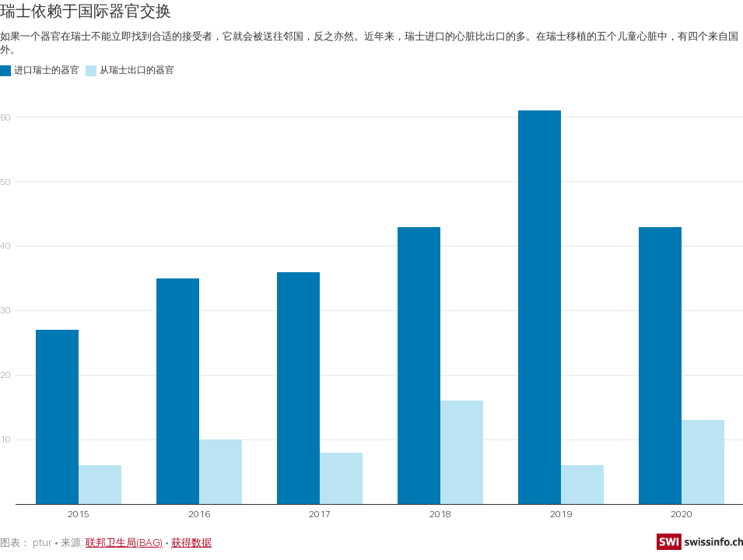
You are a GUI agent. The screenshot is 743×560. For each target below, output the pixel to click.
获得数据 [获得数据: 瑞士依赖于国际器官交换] (191, 542)
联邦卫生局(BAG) (124, 542)
